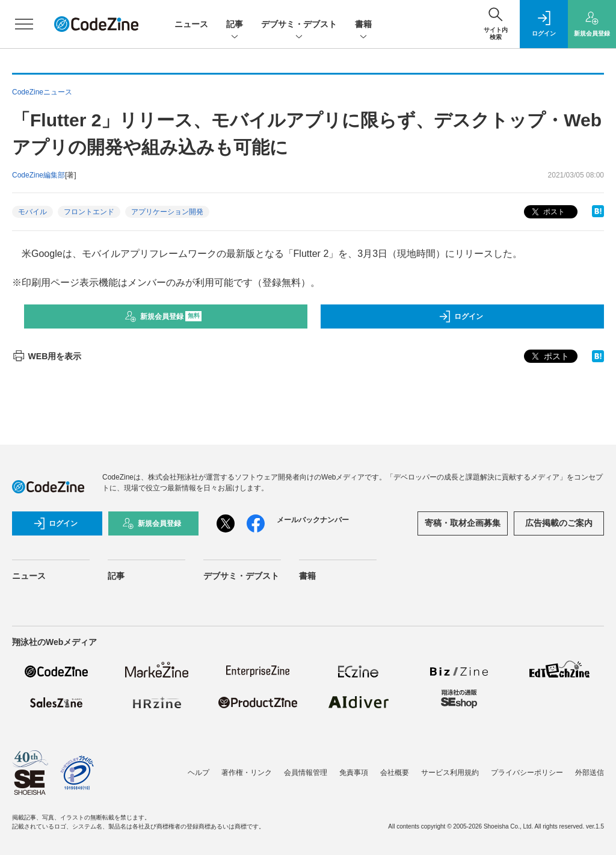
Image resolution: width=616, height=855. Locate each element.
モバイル (32, 212)
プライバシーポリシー (527, 773)
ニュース (191, 24)
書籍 (363, 25)
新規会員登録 (163, 316)
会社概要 (395, 773)
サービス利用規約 (450, 773)
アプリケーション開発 (167, 212)
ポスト (547, 212)
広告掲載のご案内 (559, 523)
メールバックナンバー (313, 520)
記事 (235, 25)
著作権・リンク (247, 773)
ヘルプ (199, 773)
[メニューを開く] (24, 24)
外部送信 (590, 773)
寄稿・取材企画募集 (463, 523)
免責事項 (354, 773)
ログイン (461, 316)
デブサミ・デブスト (299, 25)
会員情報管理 (306, 773)
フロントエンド (89, 212)
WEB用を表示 (47, 356)
